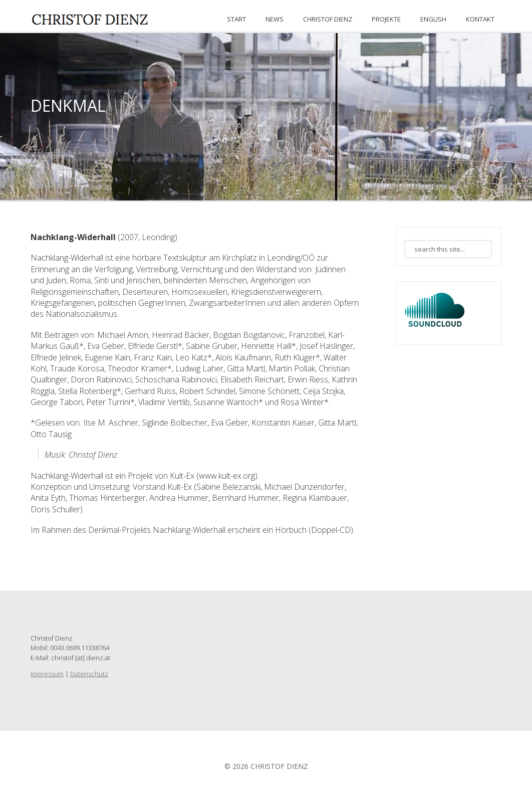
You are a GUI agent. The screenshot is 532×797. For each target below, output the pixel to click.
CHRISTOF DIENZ (328, 19)
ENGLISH (433, 19)
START (236, 19)
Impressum (47, 674)
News (275, 19)
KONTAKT (480, 19)
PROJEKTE (386, 19)
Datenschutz (89, 674)
